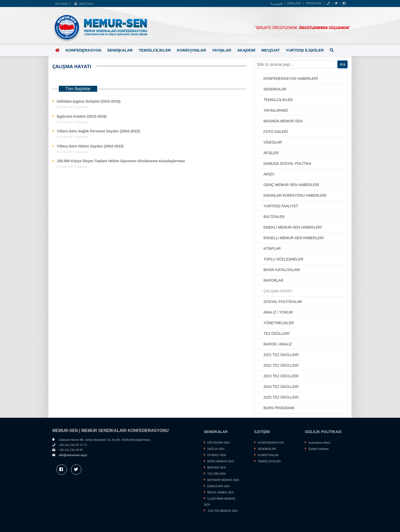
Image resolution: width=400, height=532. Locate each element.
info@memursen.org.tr (73, 455)
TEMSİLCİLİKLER (155, 50)
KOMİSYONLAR (192, 51)
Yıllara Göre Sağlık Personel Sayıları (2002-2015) (98, 131)
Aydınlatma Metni (319, 443)
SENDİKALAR (120, 51)
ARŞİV (269, 174)
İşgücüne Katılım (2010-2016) (82, 116)
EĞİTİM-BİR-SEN (218, 443)
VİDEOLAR (273, 142)
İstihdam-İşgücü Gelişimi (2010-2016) (89, 101)
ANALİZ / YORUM (278, 312)
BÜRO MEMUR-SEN (221, 461)
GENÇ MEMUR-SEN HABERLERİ (291, 185)
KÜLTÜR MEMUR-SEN (222, 511)
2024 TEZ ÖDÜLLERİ (281, 387)
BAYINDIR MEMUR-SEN (223, 480)
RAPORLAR (273, 280)
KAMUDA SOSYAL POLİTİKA (287, 164)
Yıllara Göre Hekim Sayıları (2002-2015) (90, 146)
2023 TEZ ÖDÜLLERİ (281, 376)
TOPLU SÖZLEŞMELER (283, 259)
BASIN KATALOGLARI (282, 270)
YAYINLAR (222, 51)
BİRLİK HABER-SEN (220, 492)
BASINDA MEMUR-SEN (283, 121)
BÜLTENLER (274, 217)
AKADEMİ (246, 51)
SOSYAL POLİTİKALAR (283, 302)
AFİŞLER (271, 153)
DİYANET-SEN (217, 455)
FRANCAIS (314, 3)
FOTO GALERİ (276, 132)
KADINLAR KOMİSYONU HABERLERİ (295, 195)
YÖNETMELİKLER (279, 323)
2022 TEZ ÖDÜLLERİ (281, 365)
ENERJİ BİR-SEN (219, 486)
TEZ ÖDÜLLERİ (276, 334)
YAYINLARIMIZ (276, 110)
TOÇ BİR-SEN (216, 474)
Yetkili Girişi (84, 4)
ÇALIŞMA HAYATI (278, 291)
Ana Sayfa (62, 4)
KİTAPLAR (272, 249)
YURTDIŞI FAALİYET (281, 206)
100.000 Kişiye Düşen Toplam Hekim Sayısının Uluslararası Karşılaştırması (121, 161)
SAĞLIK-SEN (216, 449)
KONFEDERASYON (83, 51)
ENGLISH (294, 3)
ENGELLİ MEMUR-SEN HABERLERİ (294, 238)
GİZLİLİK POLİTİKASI (323, 432)
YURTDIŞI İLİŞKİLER (305, 50)
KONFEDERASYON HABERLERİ (291, 79)
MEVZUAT (271, 51)
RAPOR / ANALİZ (278, 344)
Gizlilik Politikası (319, 449)
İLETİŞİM (262, 432)
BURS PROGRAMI (279, 408)
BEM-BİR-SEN (217, 467)
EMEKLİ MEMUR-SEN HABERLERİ (293, 227)
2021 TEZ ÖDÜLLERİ (281, 355)
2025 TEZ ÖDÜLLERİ (281, 397)
